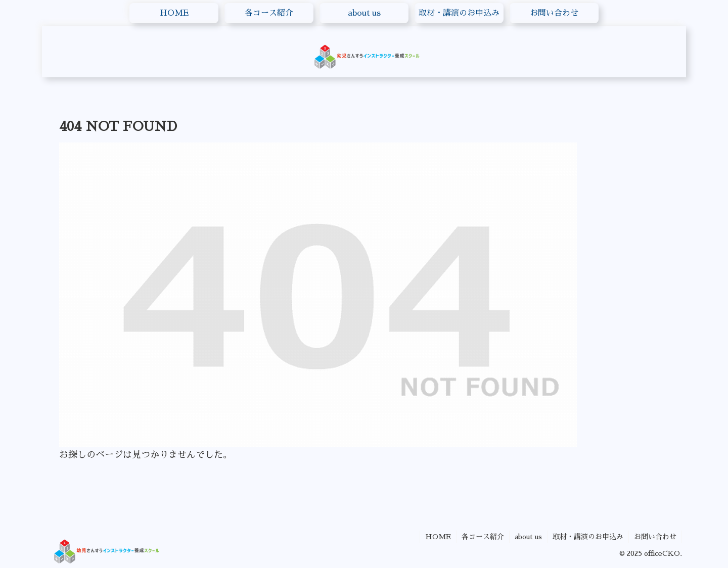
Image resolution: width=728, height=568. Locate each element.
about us (528, 537)
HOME (438, 537)
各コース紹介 (483, 537)
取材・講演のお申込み (588, 537)
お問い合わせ (655, 537)
